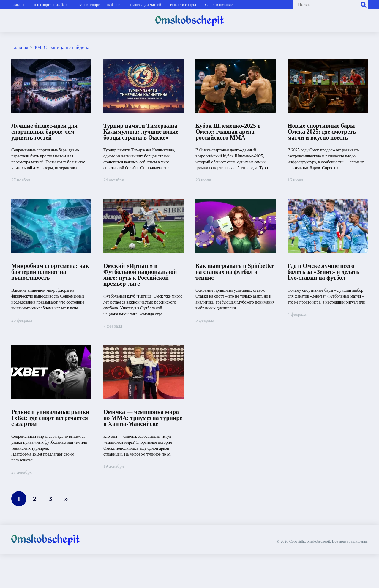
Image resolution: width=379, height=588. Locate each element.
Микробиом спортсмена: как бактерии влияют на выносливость (50, 272)
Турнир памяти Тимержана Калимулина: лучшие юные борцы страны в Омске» (141, 132)
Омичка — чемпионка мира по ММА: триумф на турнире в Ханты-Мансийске (143, 418)
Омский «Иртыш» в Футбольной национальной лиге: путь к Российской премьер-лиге (140, 275)
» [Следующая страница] (66, 499)
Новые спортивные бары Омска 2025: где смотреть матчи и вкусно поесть (322, 132)
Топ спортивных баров (52, 5)
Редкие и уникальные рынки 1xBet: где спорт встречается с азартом (50, 418)
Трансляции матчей (145, 5)
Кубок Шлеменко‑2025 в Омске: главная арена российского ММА (228, 132)
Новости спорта (183, 5)
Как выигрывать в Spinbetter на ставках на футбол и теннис (235, 272)
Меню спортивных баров (100, 5)
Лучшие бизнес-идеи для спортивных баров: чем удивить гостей (44, 132)
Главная (18, 5)
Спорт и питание (219, 5)
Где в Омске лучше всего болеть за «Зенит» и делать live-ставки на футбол (323, 272)
